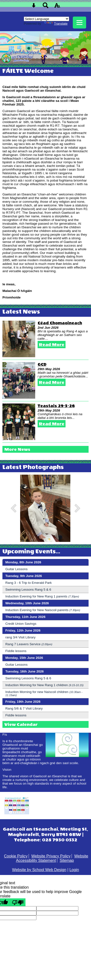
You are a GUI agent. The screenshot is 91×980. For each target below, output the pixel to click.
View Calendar (21, 724)
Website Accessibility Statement (52, 858)
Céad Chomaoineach (60, 323)
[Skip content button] (34, 7)
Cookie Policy (16, 856)
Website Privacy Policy (51, 856)
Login (74, 870)
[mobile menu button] (79, 23)
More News (17, 449)
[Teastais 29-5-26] (19, 422)
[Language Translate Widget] (46, 19)
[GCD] (19, 380)
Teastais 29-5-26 (56, 406)
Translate (56, 24)
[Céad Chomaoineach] (19, 339)
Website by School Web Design (39, 870)
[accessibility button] (57, 7)
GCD (42, 364)
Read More (52, 345)
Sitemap (67, 860)
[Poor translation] (18, 902)
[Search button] (46, 7)
